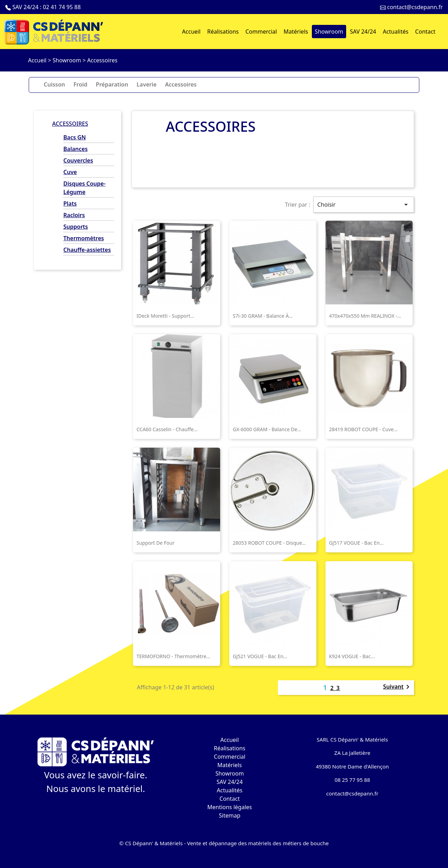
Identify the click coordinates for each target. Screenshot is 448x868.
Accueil (230, 740)
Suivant (398, 687)
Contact (230, 799)
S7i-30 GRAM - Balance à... (263, 316)
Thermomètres (84, 238)
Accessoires (181, 84)
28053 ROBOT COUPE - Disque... (269, 543)
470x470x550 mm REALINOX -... (365, 316)
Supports (76, 227)
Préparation (112, 84)
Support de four (155, 543)
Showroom (229, 773)
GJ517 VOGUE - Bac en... (356, 543)
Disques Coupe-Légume (85, 188)
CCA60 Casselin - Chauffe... (167, 429)
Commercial (230, 757)
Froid (80, 84)
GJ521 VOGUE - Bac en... (260, 656)
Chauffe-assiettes (87, 250)
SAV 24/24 (230, 782)
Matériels (230, 765)
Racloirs (74, 215)
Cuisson (54, 84)
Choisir (364, 205)
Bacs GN (75, 137)
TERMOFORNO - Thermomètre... (173, 656)
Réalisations (230, 748)
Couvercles (78, 160)
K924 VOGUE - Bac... (352, 656)
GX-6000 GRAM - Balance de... (267, 429)
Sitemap (230, 815)
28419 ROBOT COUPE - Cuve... (363, 429)
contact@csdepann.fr (415, 7)
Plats (70, 204)
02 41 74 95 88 (62, 7)
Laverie (146, 84)
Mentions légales (230, 807)
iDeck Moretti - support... (165, 316)
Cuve (70, 172)
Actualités (229, 790)
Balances (75, 149)
